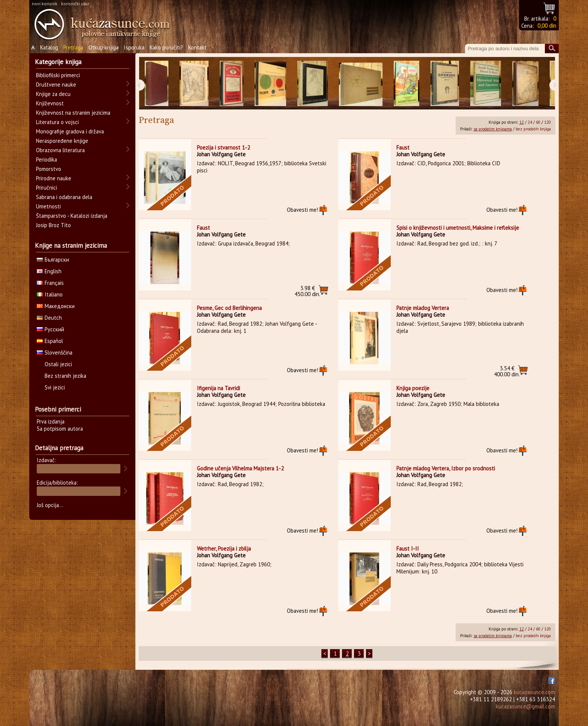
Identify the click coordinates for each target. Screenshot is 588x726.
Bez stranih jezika (65, 376)
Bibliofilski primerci (58, 75)
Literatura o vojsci (57, 122)
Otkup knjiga (103, 47)
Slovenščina (55, 353)
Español (50, 341)
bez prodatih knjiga (533, 129)
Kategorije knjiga (58, 62)
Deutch (49, 318)
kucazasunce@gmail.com (525, 706)
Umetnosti (48, 206)
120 (547, 122)
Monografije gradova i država (70, 131)
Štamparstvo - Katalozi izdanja (72, 216)
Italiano (50, 294)
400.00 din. (507, 371)
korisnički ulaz (75, 4)
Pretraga (73, 47)
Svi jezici (55, 387)
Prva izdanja (51, 421)
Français (50, 283)
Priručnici (46, 188)
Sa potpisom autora (60, 429)
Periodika (46, 159)
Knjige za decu (53, 94)
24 (530, 122)
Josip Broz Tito (53, 225)
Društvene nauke (56, 85)
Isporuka (134, 47)
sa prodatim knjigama (493, 129)
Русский (50, 329)
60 (538, 122)
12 (522, 122)
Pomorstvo (49, 169)
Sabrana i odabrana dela (64, 197)
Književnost (50, 103)
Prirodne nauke (54, 178)
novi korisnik (45, 4)
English (49, 271)
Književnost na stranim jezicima (73, 113)
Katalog (49, 47)
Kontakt (197, 47)
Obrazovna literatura (60, 150)
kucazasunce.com (534, 692)
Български (53, 260)
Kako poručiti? (166, 47)
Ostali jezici (58, 364)
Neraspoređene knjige (62, 141)
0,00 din (547, 26)
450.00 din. (307, 291)
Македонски (56, 306)
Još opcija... (50, 505)
